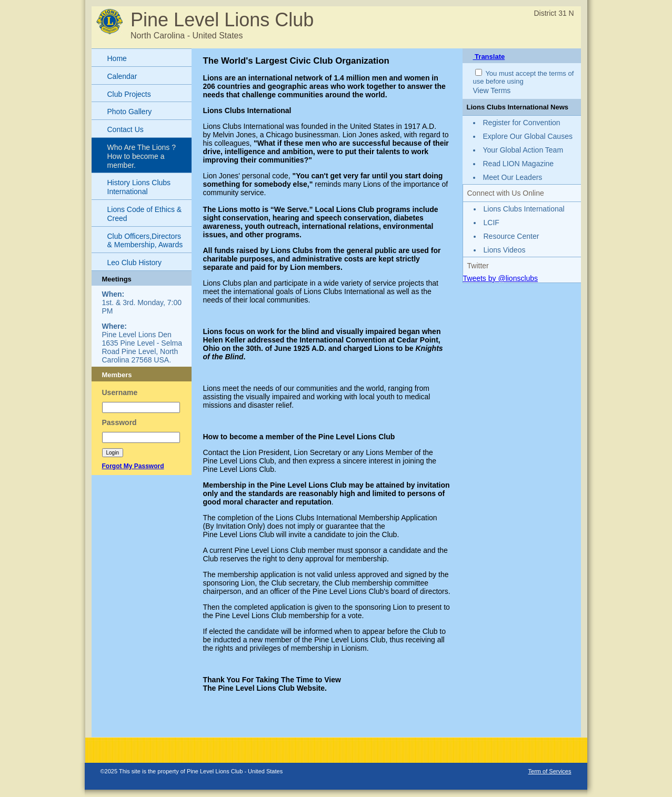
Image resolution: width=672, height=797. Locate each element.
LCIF (492, 223)
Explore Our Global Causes (528, 136)
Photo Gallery (130, 112)
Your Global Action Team (523, 150)
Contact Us (126, 129)
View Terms (492, 90)
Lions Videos (505, 250)
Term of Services (550, 771)
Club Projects (129, 94)
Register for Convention (522, 123)
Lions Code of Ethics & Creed (145, 214)
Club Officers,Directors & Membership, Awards (145, 241)
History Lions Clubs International (139, 187)
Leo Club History (135, 263)
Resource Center (511, 236)
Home (117, 58)
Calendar (122, 76)
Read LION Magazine (519, 164)
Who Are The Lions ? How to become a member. (142, 156)
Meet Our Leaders (513, 177)
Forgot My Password (133, 466)
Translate (489, 57)
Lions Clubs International (524, 209)
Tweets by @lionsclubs (501, 278)
